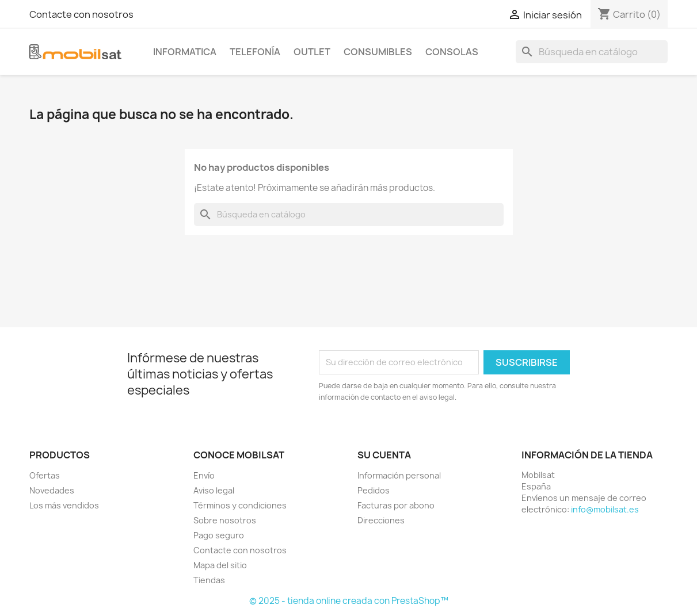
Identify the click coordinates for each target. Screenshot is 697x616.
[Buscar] (592, 52)
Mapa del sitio (220, 565)
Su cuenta (384, 455)
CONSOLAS (452, 52)
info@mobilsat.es (605, 509)
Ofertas (45, 475)
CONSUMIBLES (378, 52)
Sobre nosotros (225, 520)
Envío (204, 475)
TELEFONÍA (255, 52)
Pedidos (374, 490)
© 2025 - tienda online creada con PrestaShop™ (349, 601)
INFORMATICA (185, 52)
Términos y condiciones (240, 505)
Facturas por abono (396, 505)
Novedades (52, 490)
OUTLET (312, 52)
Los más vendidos (64, 505)
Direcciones (381, 520)
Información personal (399, 475)
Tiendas (209, 580)
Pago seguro (219, 535)
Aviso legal (214, 490)
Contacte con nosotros (81, 14)
